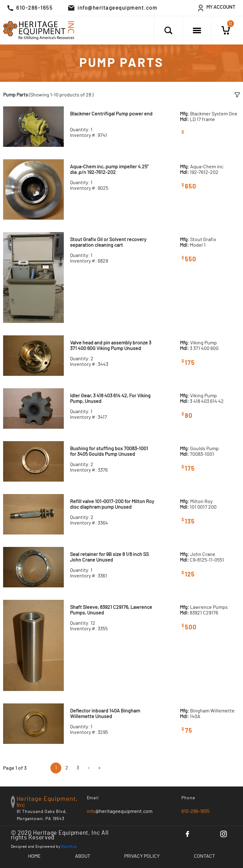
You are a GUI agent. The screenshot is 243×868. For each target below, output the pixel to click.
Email (93, 798)
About (83, 856)
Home (34, 856)
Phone (188, 798)
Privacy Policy (142, 856)
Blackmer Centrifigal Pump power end (111, 114)
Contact (204, 856)
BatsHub (69, 847)
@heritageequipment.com (120, 811)
